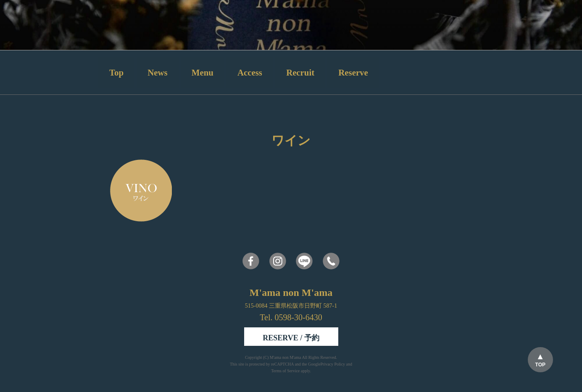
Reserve (353, 72)
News (157, 72)
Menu (203, 72)
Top (116, 72)
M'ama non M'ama (286, 357)
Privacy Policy (333, 364)
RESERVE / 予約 (291, 338)
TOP (540, 365)
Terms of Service (285, 371)
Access (250, 72)
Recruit (300, 72)
